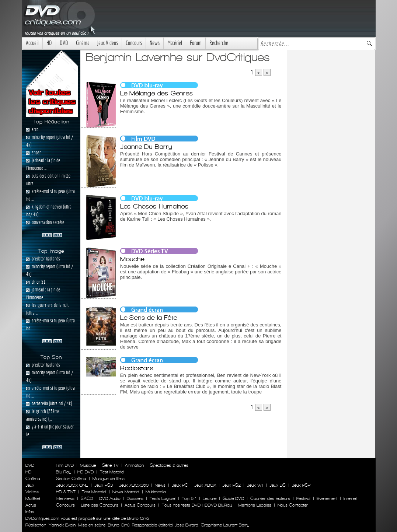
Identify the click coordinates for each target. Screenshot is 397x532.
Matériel (175, 43)
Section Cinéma (71, 479)
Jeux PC (180, 485)
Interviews (65, 498)
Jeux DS (278, 485)
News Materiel (126, 492)
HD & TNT (66, 492)
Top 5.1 (189, 498)
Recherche (219, 43)
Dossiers (135, 498)
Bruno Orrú (119, 525)
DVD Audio (110, 498)
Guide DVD (233, 498)
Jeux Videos (107, 43)
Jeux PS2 (231, 485)
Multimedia (156, 492)
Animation (134, 465)
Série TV (110, 465)
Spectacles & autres (169, 465)
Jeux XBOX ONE (72, 485)
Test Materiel (112, 472)
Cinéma (83, 43)
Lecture (210, 498)
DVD (64, 43)
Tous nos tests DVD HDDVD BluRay (197, 505)
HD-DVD (86, 472)
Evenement (327, 498)
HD (49, 43)
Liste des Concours (100, 505)
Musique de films (109, 479)
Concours (134, 43)
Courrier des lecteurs (270, 498)
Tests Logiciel (163, 498)
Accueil (32, 43)
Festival (303, 498)
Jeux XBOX (205, 485)
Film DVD (65, 465)
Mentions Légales (255, 505)
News (155, 43)
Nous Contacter (292, 505)
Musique (88, 465)
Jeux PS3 (104, 485)
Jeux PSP (301, 485)
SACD (87, 498)
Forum (196, 43)
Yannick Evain (62, 525)
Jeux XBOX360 (134, 485)
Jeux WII (255, 485)
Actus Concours (140, 505)
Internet (350, 498)
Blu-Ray (64, 472)
